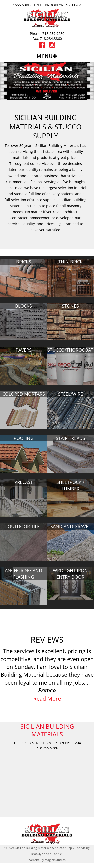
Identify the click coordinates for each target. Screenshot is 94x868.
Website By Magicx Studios (47, 860)
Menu (45, 56)
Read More (47, 698)
